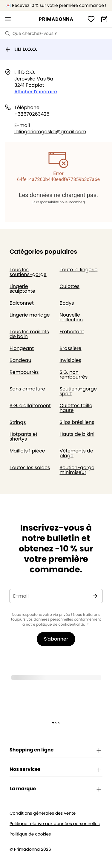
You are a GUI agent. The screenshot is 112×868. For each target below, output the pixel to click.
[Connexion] (91, 19)
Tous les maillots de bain (29, 334)
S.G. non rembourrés (74, 375)
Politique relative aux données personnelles (55, 824)
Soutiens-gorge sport (78, 391)
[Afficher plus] (88, 624)
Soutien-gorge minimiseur (77, 470)
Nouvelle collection (71, 317)
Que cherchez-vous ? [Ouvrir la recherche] (31, 33)
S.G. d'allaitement (30, 406)
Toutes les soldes (30, 468)
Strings (18, 422)
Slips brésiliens (77, 422)
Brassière (71, 348)
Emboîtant (72, 332)
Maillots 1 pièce (27, 451)
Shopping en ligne (56, 750)
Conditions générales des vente (43, 813)
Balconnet (22, 303)
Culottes (70, 286)
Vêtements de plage (76, 453)
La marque (56, 789)
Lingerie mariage (30, 315)
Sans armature (27, 389)
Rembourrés (24, 372)
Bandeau (20, 360)
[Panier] (104, 19)
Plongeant (22, 348)
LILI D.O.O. (21, 49)
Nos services (56, 770)
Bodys (67, 303)
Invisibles (70, 360)
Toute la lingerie (79, 270)
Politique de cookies (30, 834)
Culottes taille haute (76, 408)
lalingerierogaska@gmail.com (50, 132)
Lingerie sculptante (22, 289)
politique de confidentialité (60, 625)
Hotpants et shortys (23, 437)
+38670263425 (32, 114)
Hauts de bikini (77, 434)
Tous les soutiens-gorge (28, 272)
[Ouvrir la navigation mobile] (8, 19)
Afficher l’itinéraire (36, 92)
